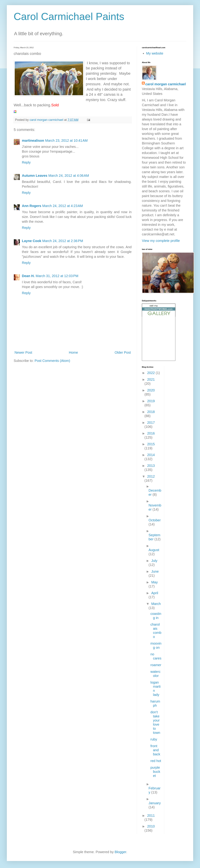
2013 (151, 466)
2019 (151, 401)
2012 (151, 476)
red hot (156, 761)
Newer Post (23, 352)
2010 (151, 826)
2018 (151, 412)
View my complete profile (161, 241)
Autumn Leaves (35, 176)
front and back (155, 750)
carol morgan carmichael (166, 84)
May (155, 582)
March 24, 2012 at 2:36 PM (63, 241)
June (155, 571)
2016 (151, 433)
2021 (151, 379)
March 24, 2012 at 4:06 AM (69, 176)
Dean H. (28, 276)
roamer (156, 665)
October (155, 520)
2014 (151, 455)
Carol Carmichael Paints (69, 16)
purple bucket (155, 772)
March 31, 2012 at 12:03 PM (57, 276)
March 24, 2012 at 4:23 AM (62, 206)
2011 (151, 816)
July (154, 561)
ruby (154, 739)
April (155, 593)
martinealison (33, 141)
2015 (151, 444)
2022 (151, 373)
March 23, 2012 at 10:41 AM (66, 141)
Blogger (121, 852)
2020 (151, 390)
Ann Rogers (32, 206)
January (155, 803)
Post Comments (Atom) (52, 361)
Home (73, 352)
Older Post (123, 352)
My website (155, 53)
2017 (151, 423)
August (154, 550)
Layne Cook (32, 241)
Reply (26, 162)
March (156, 604)
